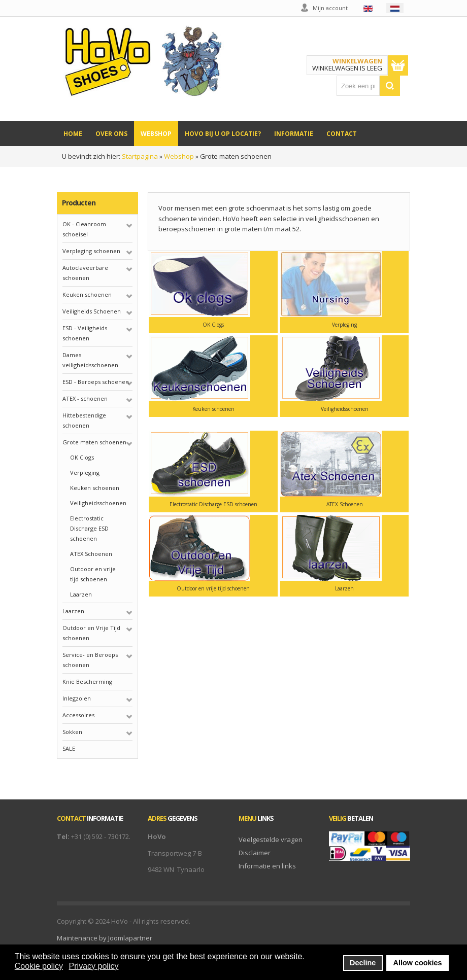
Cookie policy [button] (39, 966)
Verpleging (85, 473)
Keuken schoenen (87, 294)
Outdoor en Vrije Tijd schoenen (91, 633)
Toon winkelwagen (398, 65)
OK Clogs (82, 457)
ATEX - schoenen (85, 398)
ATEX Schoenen (91, 554)
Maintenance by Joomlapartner (105, 938)
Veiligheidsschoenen (98, 503)
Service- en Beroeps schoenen (90, 660)
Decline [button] (363, 963)
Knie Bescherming (87, 681)
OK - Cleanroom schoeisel (84, 229)
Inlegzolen (77, 698)
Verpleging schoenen (91, 251)
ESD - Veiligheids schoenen (85, 333)
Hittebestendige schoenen (84, 420)
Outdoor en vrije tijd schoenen (93, 574)
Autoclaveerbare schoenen (85, 273)
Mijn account (330, 8)
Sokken (72, 732)
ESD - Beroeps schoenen (96, 382)
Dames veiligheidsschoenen (90, 360)
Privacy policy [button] (94, 966)
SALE (69, 748)
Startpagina (140, 156)
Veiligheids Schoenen (92, 311)
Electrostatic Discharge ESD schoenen (89, 528)
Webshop (179, 156)
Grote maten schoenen (94, 442)
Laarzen (81, 594)
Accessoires (78, 715)
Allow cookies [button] (418, 963)
